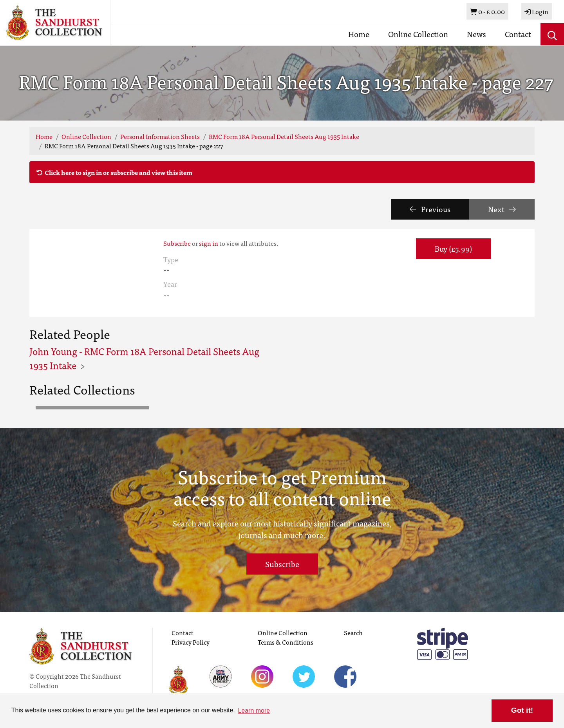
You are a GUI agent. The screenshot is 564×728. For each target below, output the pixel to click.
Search (353, 632)
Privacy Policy (191, 642)
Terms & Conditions (286, 642)
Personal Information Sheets (160, 136)
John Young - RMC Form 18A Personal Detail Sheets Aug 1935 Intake (144, 358)
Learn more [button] (254, 711)
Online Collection (418, 34)
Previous (430, 209)
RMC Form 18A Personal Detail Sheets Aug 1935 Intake (284, 136)
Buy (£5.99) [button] (453, 248)
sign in (209, 243)
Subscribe (177, 243)
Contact (518, 34)
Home (359, 34)
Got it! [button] (522, 710)
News (476, 34)
